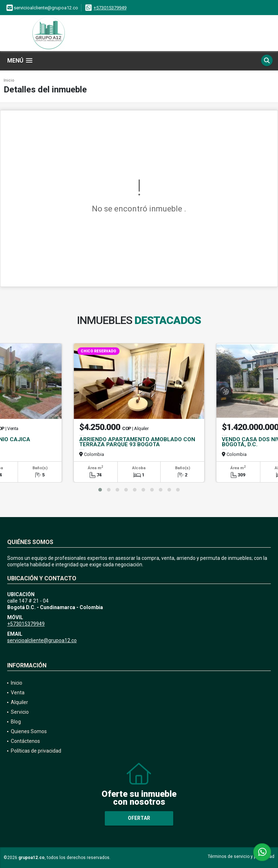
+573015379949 (110, 8)
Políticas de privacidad (36, 751)
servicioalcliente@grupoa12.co (42, 640)
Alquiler (19, 702)
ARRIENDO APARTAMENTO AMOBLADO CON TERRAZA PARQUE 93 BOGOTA (137, 442)
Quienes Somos (29, 731)
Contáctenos (25, 741)
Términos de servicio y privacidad (241, 856)
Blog (16, 722)
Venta (18, 693)
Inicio (9, 80)
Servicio (20, 712)
